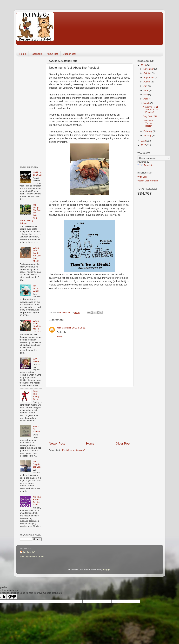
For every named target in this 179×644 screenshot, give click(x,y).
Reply (60, 337)
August (147, 82)
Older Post (123, 443)
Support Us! (69, 54)
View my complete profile (32, 557)
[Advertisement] (90, 414)
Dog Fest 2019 (150, 116)
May (146, 95)
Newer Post (57, 443)
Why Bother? (37, 360)
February (148, 131)
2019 (144, 65)
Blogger (107, 569)
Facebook (36, 54)
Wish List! (142, 177)
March (147, 103)
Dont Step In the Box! (37, 464)
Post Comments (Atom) (74, 450)
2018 (144, 141)
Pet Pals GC (29, 552)
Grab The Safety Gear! (36, 395)
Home (23, 54)
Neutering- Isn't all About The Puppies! (151, 109)
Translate (145, 165)
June (146, 90)
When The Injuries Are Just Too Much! (37, 254)
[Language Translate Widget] (154, 158)
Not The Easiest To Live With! (37, 501)
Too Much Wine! (36, 288)
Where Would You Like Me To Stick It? (37, 326)
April (146, 99)
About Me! (52, 54)
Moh (59, 328)
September (149, 77)
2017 (144, 145)
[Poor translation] (12, 597)
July (146, 86)
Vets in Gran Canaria (148, 181)
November (149, 69)
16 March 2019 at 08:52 (74, 328)
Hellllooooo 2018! (37, 174)
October (148, 73)
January (148, 135)
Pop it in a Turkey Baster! (148, 123)
